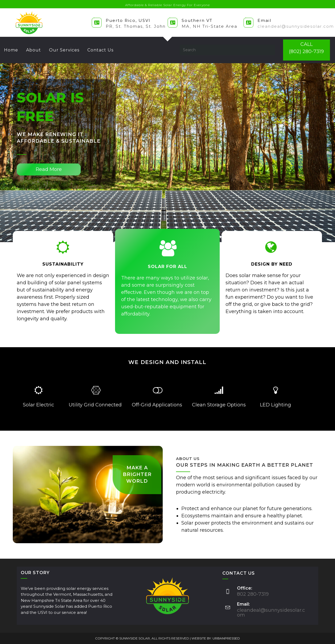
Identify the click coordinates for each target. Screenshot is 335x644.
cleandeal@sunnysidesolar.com (296, 26)
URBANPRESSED (226, 638)
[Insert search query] (227, 50)
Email (264, 20)
